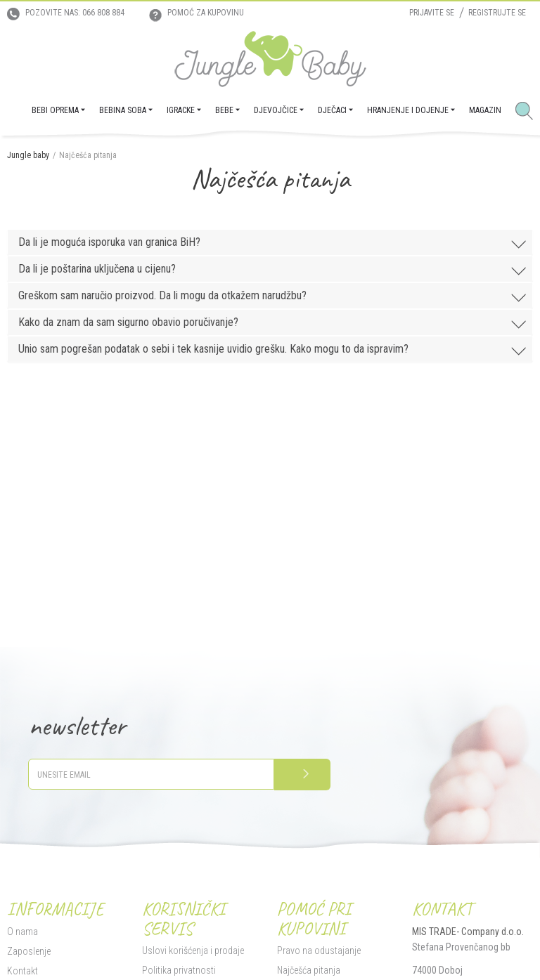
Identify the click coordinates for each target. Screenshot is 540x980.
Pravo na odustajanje (319, 950)
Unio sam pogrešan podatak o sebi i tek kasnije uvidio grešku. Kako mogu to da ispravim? (274, 350)
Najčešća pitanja (309, 970)
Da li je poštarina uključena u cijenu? (274, 270)
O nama (22, 932)
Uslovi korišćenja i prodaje (193, 950)
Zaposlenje (29, 951)
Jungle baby (28, 155)
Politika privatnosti (179, 970)
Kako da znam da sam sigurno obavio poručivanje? (274, 324)
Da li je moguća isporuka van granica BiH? (274, 243)
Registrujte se (497, 13)
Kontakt (22, 971)
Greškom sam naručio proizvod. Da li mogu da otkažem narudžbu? (274, 297)
